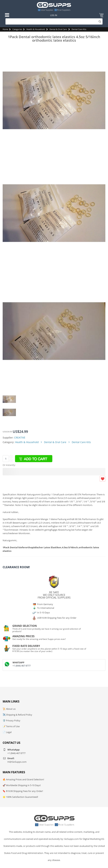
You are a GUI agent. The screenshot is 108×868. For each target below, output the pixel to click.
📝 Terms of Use (11, 726)
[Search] (54, 21)
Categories (17, 29)
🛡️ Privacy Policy (11, 720)
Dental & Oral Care (58, 29)
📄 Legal (7, 732)
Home (5, 29)
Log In (54, 15)
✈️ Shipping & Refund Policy (17, 715)
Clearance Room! (16, 567)
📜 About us (9, 709)
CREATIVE (20, 438)
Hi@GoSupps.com (17, 762)
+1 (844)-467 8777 (22, 666)
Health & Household (36, 29)
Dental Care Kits (79, 29)
